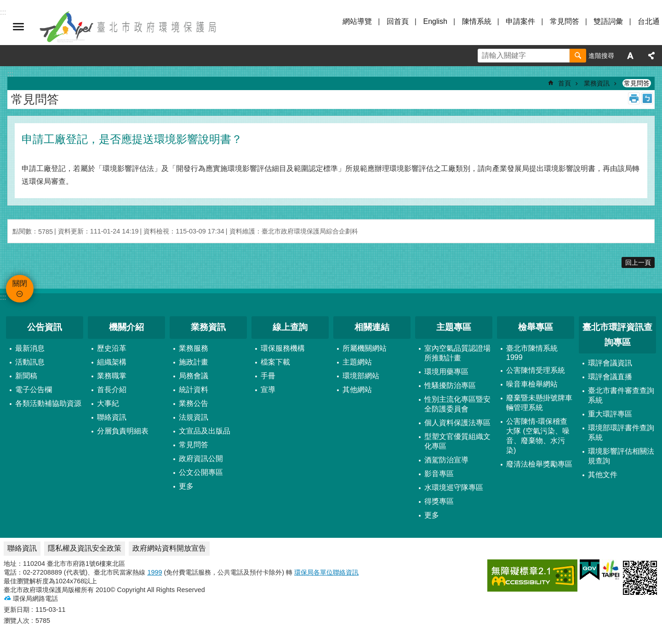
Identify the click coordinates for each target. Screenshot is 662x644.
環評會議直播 (610, 377)
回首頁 (398, 21)
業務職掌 (112, 376)
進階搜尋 (601, 56)
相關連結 (372, 327)
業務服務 (194, 348)
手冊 (268, 376)
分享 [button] (651, 56)
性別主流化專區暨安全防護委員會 (457, 404)
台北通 (649, 21)
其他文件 (603, 475)
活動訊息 (30, 362)
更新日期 (17, 610)
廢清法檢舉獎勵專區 (539, 464)
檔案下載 (275, 362)
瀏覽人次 (17, 621)
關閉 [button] (18, 27)
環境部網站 (361, 376)
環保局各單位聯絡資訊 (326, 572)
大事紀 (108, 403)
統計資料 (194, 390)
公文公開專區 (201, 472)
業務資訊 (597, 83)
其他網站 (357, 390)
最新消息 (30, 348)
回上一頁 (638, 262)
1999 (154, 572)
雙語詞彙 (608, 21)
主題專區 (454, 327)
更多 (186, 486)
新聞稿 (26, 376)
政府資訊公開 (201, 459)
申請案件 (520, 21)
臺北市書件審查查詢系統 (621, 395)
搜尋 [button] (578, 56)
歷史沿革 (112, 348)
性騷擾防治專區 (450, 385)
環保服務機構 (283, 348)
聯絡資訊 (112, 417)
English (435, 21)
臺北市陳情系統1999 (532, 353)
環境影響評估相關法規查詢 (621, 456)
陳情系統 (477, 21)
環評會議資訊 (610, 363)
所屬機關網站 (365, 348)
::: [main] (10, 74)
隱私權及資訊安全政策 (85, 548)
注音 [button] (647, 98)
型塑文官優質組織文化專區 (457, 441)
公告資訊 (45, 327)
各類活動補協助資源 (48, 403)
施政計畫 (194, 362)
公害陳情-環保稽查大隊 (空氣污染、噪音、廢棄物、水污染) (538, 436)
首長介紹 (112, 390)
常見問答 (565, 21)
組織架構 (112, 362)
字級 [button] (630, 56)
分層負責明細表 (123, 431)
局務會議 (194, 376)
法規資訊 (194, 417)
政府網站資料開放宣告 (169, 548)
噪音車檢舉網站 (532, 384)
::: (3, 297)
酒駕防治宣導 (446, 460)
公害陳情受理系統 (536, 370)
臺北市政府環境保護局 (129, 27)
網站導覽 (357, 21)
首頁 (565, 83)
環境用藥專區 (446, 372)
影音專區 (439, 474)
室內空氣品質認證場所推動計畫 (457, 353)
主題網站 (357, 362)
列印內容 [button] (634, 98)
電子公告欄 (34, 390)
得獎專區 (439, 501)
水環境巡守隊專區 (454, 487)
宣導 (268, 390)
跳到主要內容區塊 (5, 5)
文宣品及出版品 (205, 431)
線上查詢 (290, 327)
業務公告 (194, 403)
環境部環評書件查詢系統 (621, 433)
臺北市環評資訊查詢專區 (617, 335)
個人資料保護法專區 (457, 423)
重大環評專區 (610, 414)
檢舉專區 (536, 327)
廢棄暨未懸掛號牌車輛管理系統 (539, 403)
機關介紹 (126, 327)
